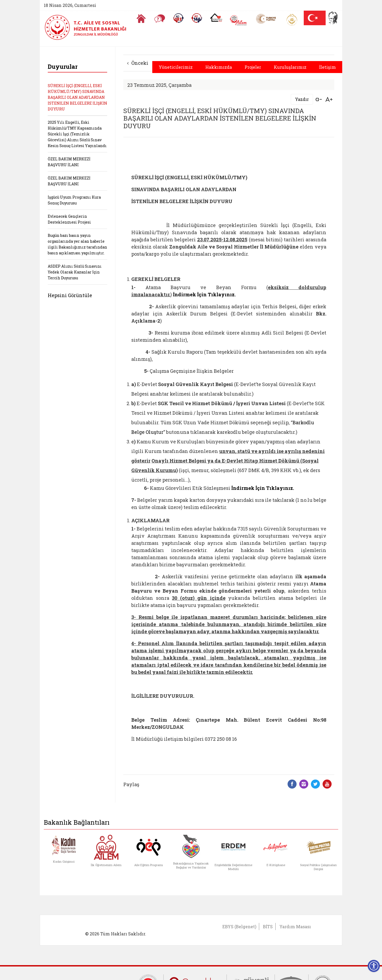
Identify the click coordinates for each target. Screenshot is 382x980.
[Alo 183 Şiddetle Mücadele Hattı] (178, 18)
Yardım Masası (295, 926)
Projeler (253, 67)
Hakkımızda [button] (219, 67)
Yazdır (302, 99)
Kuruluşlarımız (290, 67)
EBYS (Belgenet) (239, 926)
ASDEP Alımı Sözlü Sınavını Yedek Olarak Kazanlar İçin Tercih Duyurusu (75, 272)
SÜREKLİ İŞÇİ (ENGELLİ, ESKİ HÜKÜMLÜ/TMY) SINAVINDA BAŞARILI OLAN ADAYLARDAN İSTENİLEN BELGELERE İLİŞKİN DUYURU (77, 97)
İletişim (327, 67)
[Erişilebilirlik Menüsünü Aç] (374, 966)
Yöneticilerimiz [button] (176, 67)
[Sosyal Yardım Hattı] (197, 18)
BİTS (268, 926)
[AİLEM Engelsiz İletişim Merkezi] (239, 20)
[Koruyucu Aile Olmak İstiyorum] (216, 18)
